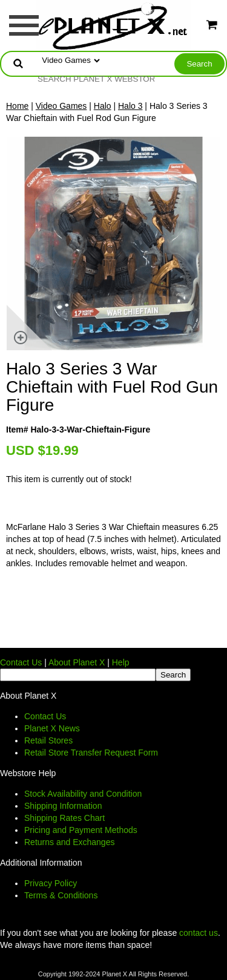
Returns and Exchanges (69, 842)
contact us (199, 933)
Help (121, 662)
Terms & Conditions (61, 895)
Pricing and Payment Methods (81, 830)
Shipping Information (63, 806)
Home (17, 106)
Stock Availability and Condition (83, 794)
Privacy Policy (51, 883)
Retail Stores (48, 740)
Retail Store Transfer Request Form (91, 753)
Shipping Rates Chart (64, 818)
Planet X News (52, 728)
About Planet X (77, 662)
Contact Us (21, 662)
